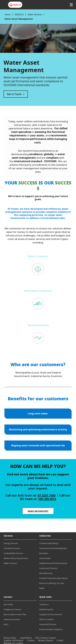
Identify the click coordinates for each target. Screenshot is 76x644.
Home (8, 14)
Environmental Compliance (51, 629)
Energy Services (11, 543)
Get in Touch (14, 94)
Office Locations (47, 619)
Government (45, 558)
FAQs (6, 624)
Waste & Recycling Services (16, 558)
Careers (8, 597)
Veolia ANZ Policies (48, 624)
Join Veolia (8, 604)
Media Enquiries (46, 609)
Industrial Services (12, 548)
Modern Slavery (46, 640)
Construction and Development (53, 548)
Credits (60, 640)
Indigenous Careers (13, 609)
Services (8, 536)
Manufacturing (46, 573)
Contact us (44, 604)
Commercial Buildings (49, 543)
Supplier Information (14, 640)
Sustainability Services (13, 553)
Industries (45, 536)
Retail (42, 588)
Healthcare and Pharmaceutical (53, 563)
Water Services (35, 14)
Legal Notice (26, 638)
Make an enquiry (38, 511)
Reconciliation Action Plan (15, 614)
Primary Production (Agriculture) (53, 578)
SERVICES (19, 14)
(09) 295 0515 (47, 499)
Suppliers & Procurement (51, 614)
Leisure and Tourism (48, 568)
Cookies (31, 640)
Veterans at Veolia (12, 619)
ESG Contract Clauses (46, 638)
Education (44, 553)
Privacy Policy (10, 638)
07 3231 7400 (47, 495)
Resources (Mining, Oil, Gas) (52, 583)
